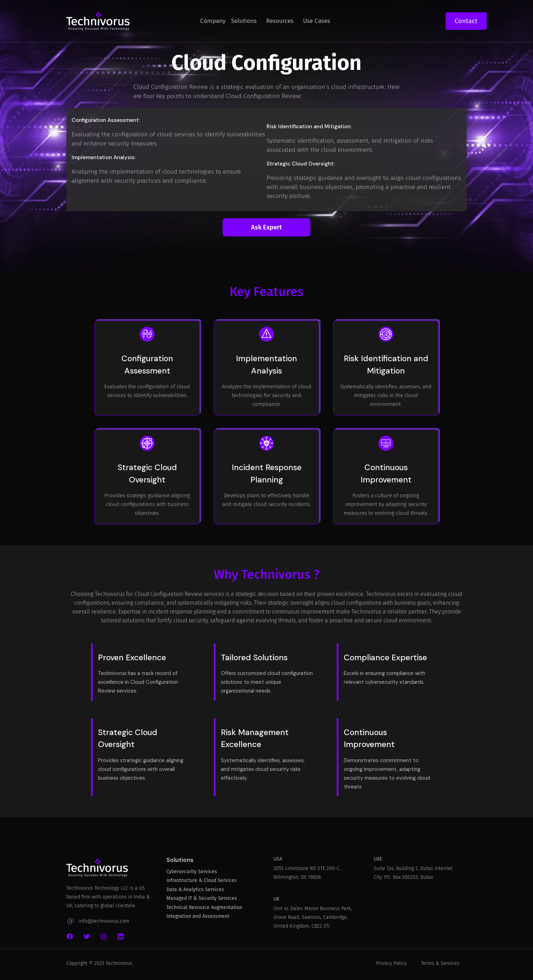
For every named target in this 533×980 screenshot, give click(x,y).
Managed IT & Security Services (202, 903)
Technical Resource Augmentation (204, 912)
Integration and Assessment (198, 921)
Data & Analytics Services (195, 894)
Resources (280, 21)
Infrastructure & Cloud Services (202, 885)
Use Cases (317, 21)
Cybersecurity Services (192, 876)
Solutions (244, 21)
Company (213, 21)
